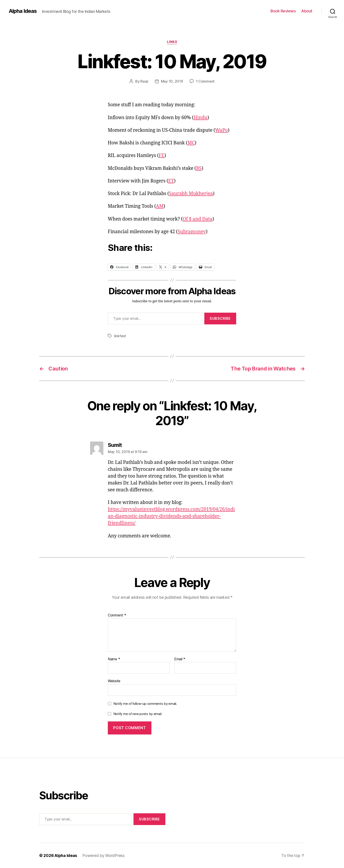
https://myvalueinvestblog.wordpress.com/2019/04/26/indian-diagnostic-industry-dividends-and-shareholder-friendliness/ (171, 516)
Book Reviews (283, 11)
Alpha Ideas (23, 11)
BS (199, 168)
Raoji (144, 81)
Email (180, 659)
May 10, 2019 (172, 81)
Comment (117, 615)
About (307, 11)
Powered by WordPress (103, 855)
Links (172, 42)
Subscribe (220, 318)
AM (160, 206)
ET (171, 181)
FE (161, 156)
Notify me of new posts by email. (138, 714)
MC (191, 143)
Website (114, 681)
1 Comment (205, 81)
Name (114, 659)
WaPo (221, 130)
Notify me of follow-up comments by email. (145, 704)
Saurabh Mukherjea (191, 194)
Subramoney (192, 232)
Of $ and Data (198, 219)
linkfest (120, 336)
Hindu (200, 118)
